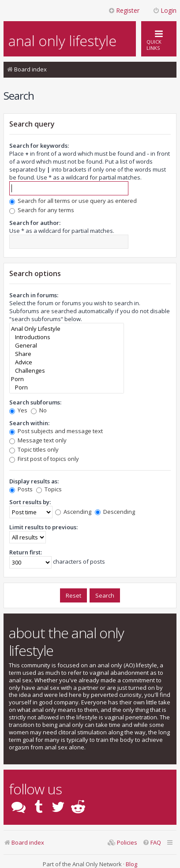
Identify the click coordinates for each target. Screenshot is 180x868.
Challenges (67, 371)
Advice (67, 362)
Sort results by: (30, 502)
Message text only (38, 440)
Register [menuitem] (124, 10)
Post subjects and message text (56, 431)
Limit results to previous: (43, 527)
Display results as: (34, 481)
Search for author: (35, 223)
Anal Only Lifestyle (67, 329)
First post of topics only (44, 459)
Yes (18, 410)
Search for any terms (42, 210)
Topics (49, 489)
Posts (21, 489)
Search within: (29, 423)
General (67, 346)
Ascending (73, 512)
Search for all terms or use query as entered (73, 201)
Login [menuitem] (165, 10)
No (39, 410)
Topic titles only (34, 449)
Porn (67, 379)
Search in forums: (34, 295)
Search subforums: (35, 402)
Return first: (26, 552)
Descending (115, 512)
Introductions (67, 337)
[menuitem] (152, 843)
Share (67, 354)
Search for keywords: (39, 146)
